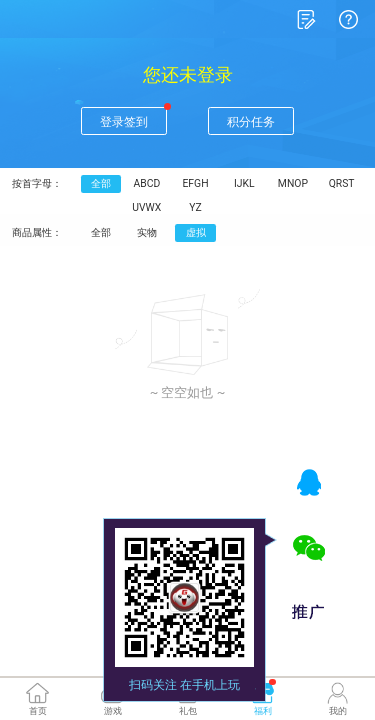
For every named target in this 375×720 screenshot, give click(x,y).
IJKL (226, 164)
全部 (98, 164)
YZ (182, 186)
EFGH (182, 164)
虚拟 (183, 208)
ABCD (139, 164)
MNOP (270, 164)
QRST (313, 164)
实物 (139, 208)
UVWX (139, 186)
